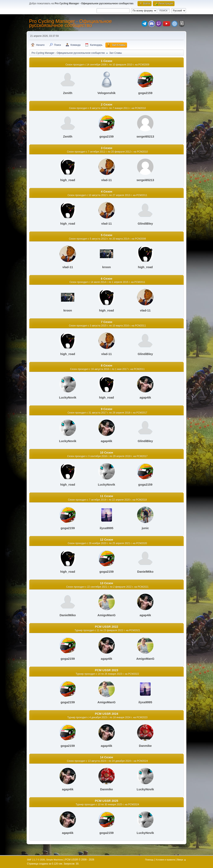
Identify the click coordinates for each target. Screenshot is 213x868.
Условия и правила (165, 860)
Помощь (149, 860)
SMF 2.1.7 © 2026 (36, 860)
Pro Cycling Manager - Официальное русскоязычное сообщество (70, 23)
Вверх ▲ (182, 860)
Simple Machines (55, 860)
